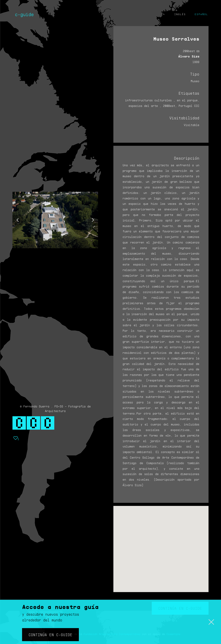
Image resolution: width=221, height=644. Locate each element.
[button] (17, 220)
